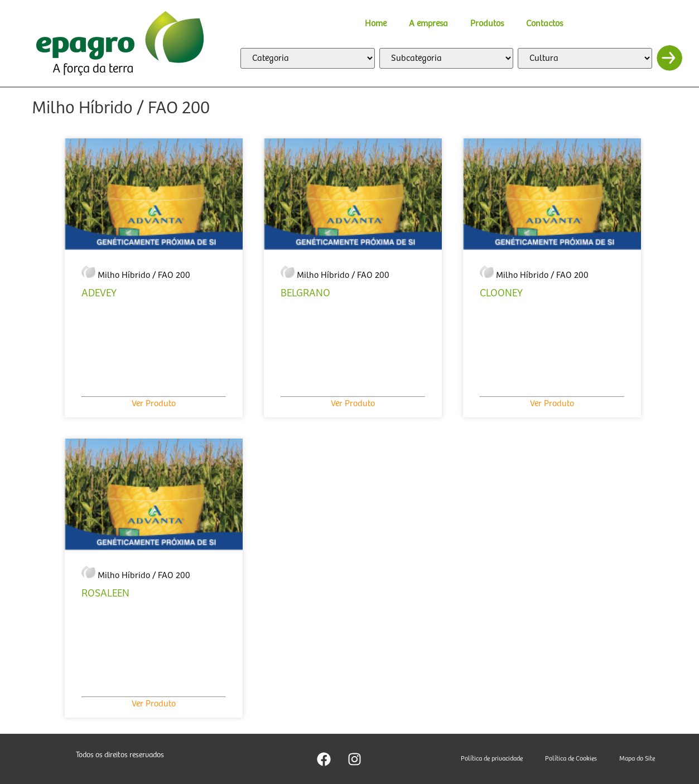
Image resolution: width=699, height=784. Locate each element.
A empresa (428, 24)
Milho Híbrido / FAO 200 (144, 275)
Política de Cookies (571, 759)
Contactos (544, 24)
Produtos (487, 24)
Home (376, 24)
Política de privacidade (492, 759)
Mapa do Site (637, 759)
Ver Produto (154, 404)
